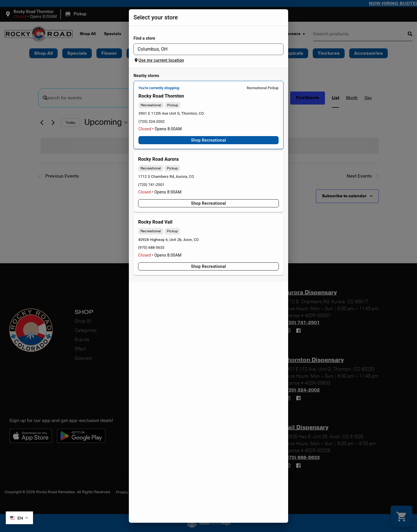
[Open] (280, 50)
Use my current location (159, 60)
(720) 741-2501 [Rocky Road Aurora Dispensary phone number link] (151, 185)
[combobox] (204, 49)
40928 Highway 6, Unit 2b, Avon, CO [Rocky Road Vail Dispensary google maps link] (168, 240)
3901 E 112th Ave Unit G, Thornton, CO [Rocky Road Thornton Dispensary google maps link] (171, 113)
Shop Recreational (209, 140)
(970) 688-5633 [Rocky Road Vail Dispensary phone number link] (151, 247)
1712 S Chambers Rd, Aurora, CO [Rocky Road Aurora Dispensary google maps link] (166, 177)
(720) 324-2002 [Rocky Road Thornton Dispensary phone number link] (152, 121)
